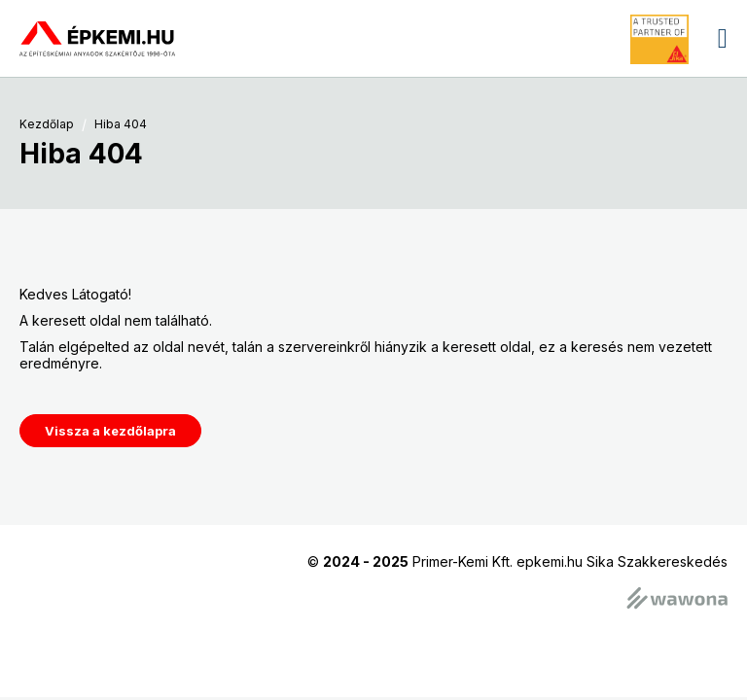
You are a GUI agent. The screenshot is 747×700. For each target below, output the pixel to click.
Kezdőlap (47, 124)
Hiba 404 (121, 124)
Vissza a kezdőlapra (110, 431)
